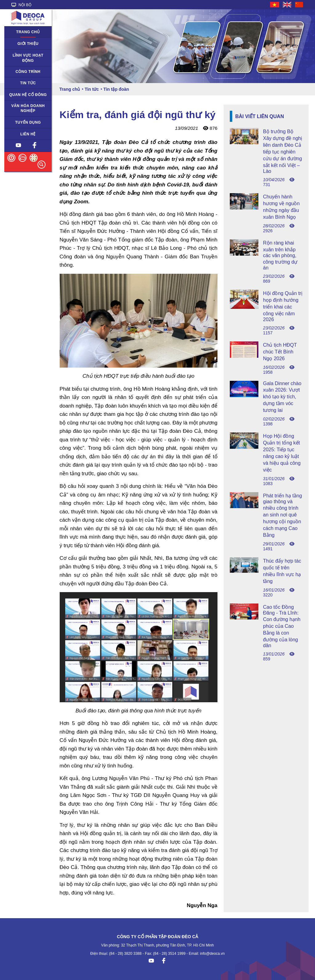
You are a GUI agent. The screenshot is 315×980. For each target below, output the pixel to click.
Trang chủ (28, 32)
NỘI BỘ (21, 5)
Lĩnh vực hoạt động (28, 58)
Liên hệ (28, 134)
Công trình (28, 72)
